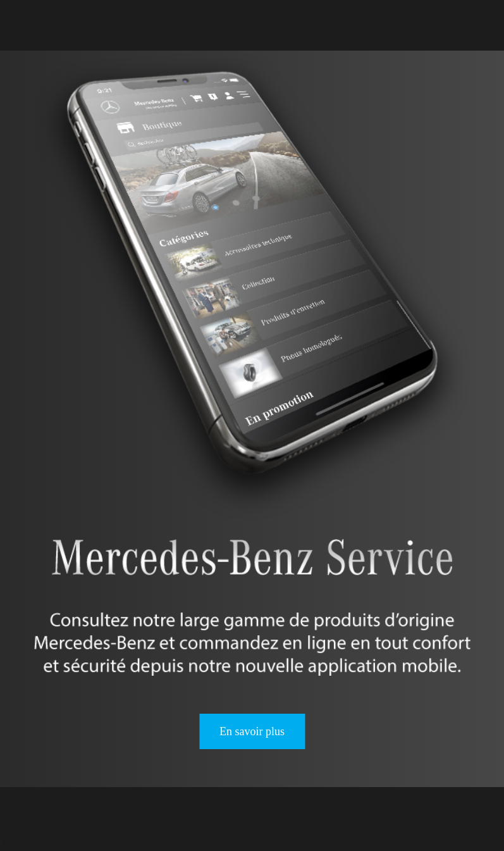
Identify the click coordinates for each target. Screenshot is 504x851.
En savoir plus (252, 731)
